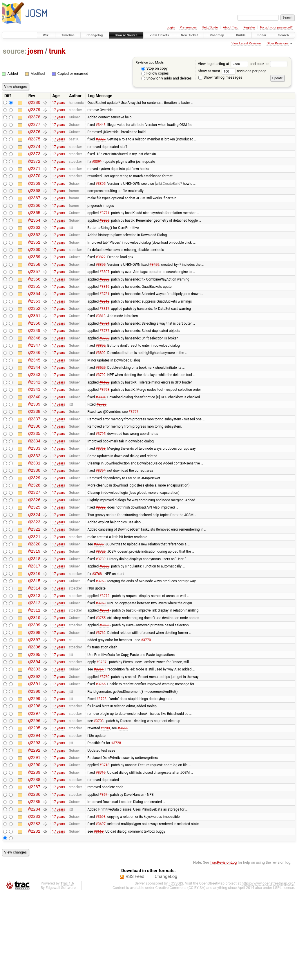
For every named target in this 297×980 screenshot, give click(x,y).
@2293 (34, 819)
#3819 (104, 309)
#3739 (101, 613)
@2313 (34, 655)
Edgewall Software (61, 975)
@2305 (34, 720)
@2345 (34, 391)
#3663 (104, 622)
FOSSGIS (176, 970)
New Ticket (190, 35)
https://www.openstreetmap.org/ (268, 970)
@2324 (34, 564)
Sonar (262, 35)
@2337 (34, 457)
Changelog (95, 35)
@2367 (34, 210)
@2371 (34, 177)
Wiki (46, 35)
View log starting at (224, 64)
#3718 (104, 844)
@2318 (34, 613)
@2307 (34, 704)
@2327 (34, 539)
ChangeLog (166, 963)
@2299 (34, 770)
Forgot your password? (276, 27)
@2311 (34, 671)
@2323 (34, 572)
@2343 (34, 407)
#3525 (101, 399)
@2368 (34, 202)
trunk (57, 51)
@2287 (34, 868)
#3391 (97, 169)
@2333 (34, 490)
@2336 (34, 465)
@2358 (34, 284)
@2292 (34, 828)
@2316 (34, 630)
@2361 (34, 260)
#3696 (104, 688)
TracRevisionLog (223, 949)
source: (15, 51)
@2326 (34, 548)
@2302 (34, 745)
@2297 (34, 786)
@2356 (34, 301)
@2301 (34, 753)
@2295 (34, 803)
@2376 (34, 136)
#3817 (104, 334)
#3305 (101, 194)
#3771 (104, 227)
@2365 (34, 226)
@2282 (34, 910)
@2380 (34, 103)
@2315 (34, 638)
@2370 (34, 185)
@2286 (34, 877)
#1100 (104, 416)
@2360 (34, 268)
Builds (241, 35)
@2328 (34, 531)
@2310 (34, 679)
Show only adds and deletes (166, 78)
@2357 (34, 292)
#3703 (99, 795)
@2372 (34, 169)
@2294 (34, 811)
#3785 (102, 440)
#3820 (104, 301)
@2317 (34, 622)
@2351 (34, 342)
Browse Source (126, 35)
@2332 (34, 498)
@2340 (34, 432)
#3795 (101, 473)
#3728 (102, 770)
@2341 (34, 424)
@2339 (34, 441)
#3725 (101, 605)
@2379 (34, 111)
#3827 (101, 144)
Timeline (68, 35)
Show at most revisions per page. (233, 71)
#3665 (123, 803)
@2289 (34, 852)
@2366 (34, 218)
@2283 (34, 902)
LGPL (277, 975)
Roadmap (217, 35)
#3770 (146, 704)
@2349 (34, 358)
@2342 (34, 416)
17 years (58, 103)
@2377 (34, 128)
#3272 (104, 654)
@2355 (34, 309)
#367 (103, 877)
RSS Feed (135, 963)
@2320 (34, 597)
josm (35, 51)
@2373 (34, 161)
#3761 (99, 737)
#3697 (101, 910)
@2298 (34, 778)
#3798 (104, 424)
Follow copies (155, 73)
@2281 (34, 918)
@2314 (34, 646)
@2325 (34, 556)
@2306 (34, 712)
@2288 (34, 860)
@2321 (34, 589)
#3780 (104, 366)
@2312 (34, 663)
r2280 (105, 803)
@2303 (34, 737)
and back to (269, 64)
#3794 (101, 515)
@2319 (34, 605)
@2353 (34, 325)
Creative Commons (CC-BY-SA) (181, 975)
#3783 (101, 556)
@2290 (34, 844)
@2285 (34, 885)
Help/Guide (210, 27)
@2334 (34, 482)
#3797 (133, 449)
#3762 (101, 696)
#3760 (104, 745)
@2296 (34, 794)
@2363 (34, 243)
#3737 (102, 729)
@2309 (34, 687)
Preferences (188, 27)
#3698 (101, 901)
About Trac (231, 27)
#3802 (101, 375)
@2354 (34, 317)
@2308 (34, 696)
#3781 (104, 317)
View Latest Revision (246, 43)
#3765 (101, 753)
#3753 (101, 490)
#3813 (101, 342)
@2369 (34, 194)
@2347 (34, 375)
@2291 (34, 836)
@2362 (34, 251)
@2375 (34, 144)
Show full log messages (220, 77)
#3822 (101, 276)
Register (249, 27)
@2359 (34, 276)
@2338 (34, 449)
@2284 (34, 893)
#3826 (104, 235)
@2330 (34, 515)
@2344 (34, 399)
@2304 (34, 729)
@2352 (34, 333)
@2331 (34, 506)
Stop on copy (154, 68)
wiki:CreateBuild (168, 194)
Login (171, 27)
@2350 (34, 350)
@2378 (34, 119)
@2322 (34, 580)
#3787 (104, 358)
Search (284, 35)
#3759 (101, 663)
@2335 (34, 473)
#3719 (101, 852)
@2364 (34, 235)
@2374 (34, 152)
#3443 (101, 128)
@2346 (34, 383)
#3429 (154, 284)
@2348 (34, 367)
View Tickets (159, 35)
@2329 (34, 523)
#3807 (104, 292)
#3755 (101, 679)
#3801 (101, 432)
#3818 (104, 325)
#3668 (99, 918)
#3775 (99, 597)
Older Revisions (278, 43)
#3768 (97, 630)
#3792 (101, 408)
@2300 (34, 762)
